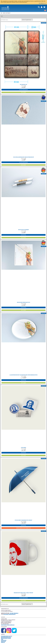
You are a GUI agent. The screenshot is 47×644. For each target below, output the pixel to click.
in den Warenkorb (23, 90)
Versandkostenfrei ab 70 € (7, 636)
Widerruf (3, 642)
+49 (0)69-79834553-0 (14, 613)
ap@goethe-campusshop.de (9, 614)
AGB (2, 639)
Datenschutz (4, 640)
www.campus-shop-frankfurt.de (8, 625)
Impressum (3, 641)
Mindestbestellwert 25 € (6, 637)
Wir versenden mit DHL (6, 638)
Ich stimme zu (43, 3)
